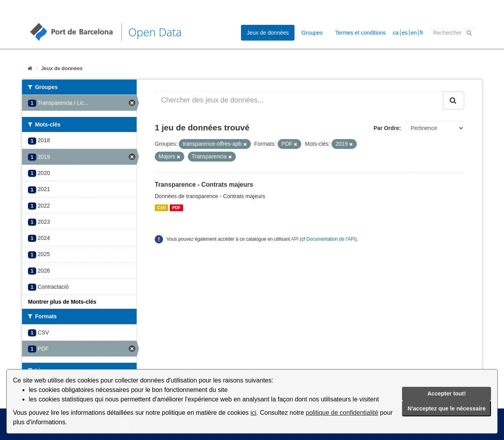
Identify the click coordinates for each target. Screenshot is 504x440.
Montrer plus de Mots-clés (62, 302)
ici (253, 413)
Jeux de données (268, 33)
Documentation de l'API (331, 239)
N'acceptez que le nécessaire (447, 408)
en (414, 33)
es (405, 33)
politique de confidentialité (342, 413)
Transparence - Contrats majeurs (204, 185)
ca (396, 33)
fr (422, 33)
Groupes (312, 33)
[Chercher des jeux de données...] (299, 100)
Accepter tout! (447, 394)
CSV (161, 208)
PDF (176, 208)
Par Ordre (386, 128)
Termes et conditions (360, 33)
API (295, 239)
